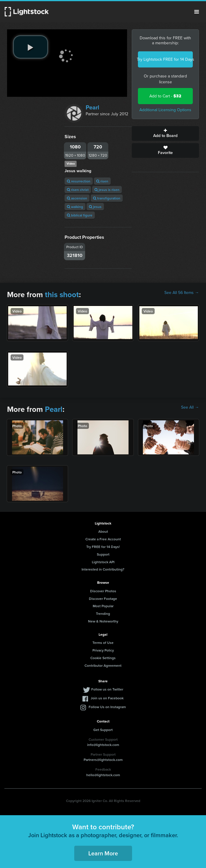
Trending (103, 614)
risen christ (78, 190)
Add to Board (165, 133)
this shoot (62, 295)
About (103, 531)
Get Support (103, 730)
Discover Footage (103, 599)
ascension (77, 198)
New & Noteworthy (103, 621)
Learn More (103, 853)
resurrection (79, 181)
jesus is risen (107, 190)
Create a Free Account (103, 539)
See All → (190, 407)
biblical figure (80, 215)
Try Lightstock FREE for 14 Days (165, 59)
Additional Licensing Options (165, 110)
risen (102, 181)
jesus (95, 207)
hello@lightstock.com (103, 775)
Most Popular (103, 606)
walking (75, 207)
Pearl (92, 107)
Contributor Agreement (103, 665)
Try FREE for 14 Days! (103, 547)
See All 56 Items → (182, 293)
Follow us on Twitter (107, 689)
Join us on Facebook (107, 698)
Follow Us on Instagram (107, 707)
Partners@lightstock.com (103, 760)
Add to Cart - (165, 96)
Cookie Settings (103, 658)
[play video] (31, 47)
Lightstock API (103, 562)
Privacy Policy (103, 650)
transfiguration (107, 198)
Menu (197, 12)
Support (103, 554)
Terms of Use (103, 643)
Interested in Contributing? (103, 569)
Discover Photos (103, 591)
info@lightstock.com (103, 745)
